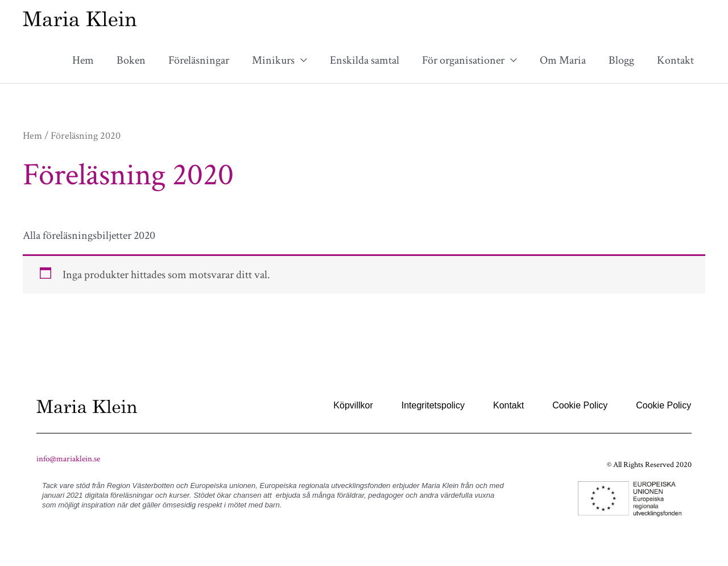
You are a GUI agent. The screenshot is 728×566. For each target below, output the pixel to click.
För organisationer (463, 60)
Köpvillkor (353, 405)
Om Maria (563, 60)
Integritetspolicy (433, 405)
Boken (131, 60)
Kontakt (675, 60)
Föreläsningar (199, 60)
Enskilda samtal (365, 60)
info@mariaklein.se (68, 459)
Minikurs (273, 60)
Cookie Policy (580, 405)
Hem (83, 60)
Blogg (621, 60)
